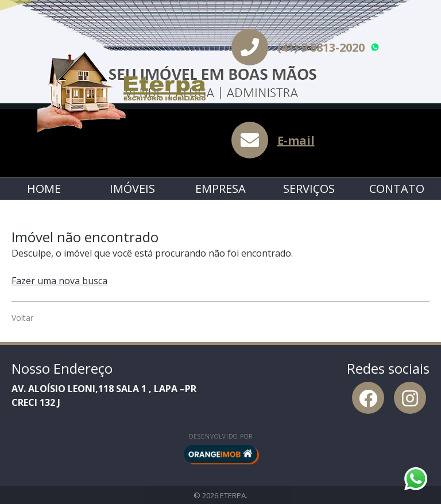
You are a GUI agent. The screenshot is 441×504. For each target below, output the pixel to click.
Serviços (309, 189)
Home (44, 189)
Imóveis (132, 189)
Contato (397, 189)
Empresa (220, 189)
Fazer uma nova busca (59, 281)
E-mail (296, 140)
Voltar (22, 318)
